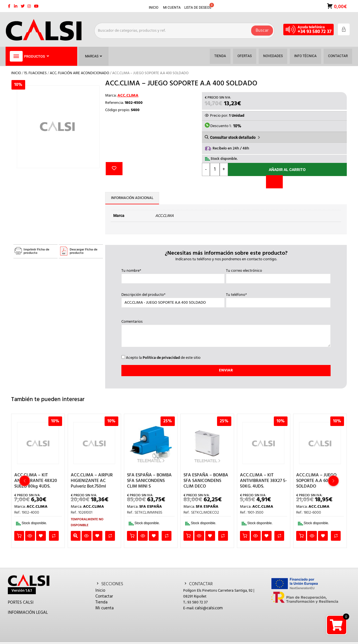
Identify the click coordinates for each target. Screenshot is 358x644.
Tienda (101, 602)
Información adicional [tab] (132, 198)
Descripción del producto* (173, 299)
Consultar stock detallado (233, 137)
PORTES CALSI (21, 603)
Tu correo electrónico (278, 275)
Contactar (104, 596)
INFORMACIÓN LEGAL (28, 613)
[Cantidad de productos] (215, 169)
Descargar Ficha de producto (83, 251)
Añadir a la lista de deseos (114, 169)
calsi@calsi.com (209, 608)
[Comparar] (274, 182)
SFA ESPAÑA (151, 507)
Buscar (262, 29)
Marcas (94, 56)
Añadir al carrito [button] (19, 536)
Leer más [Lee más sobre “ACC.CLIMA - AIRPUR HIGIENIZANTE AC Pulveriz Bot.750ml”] (76, 536)
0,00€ (340, 6)
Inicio (16, 73)
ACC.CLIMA (128, 96)
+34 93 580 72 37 (315, 32)
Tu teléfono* (278, 299)
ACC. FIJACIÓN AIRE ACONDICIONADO (79, 73)
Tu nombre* (173, 275)
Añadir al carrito (287, 170)
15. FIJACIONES (35, 73)
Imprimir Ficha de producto (36, 251)
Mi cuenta (104, 608)
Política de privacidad (161, 358)
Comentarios (226, 334)
